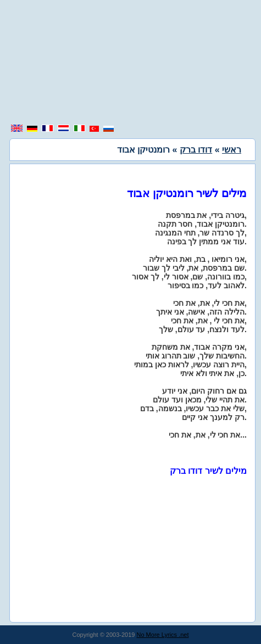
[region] (131, 63)
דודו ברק (196, 150)
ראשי (232, 150)
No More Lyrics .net (163, 635)
